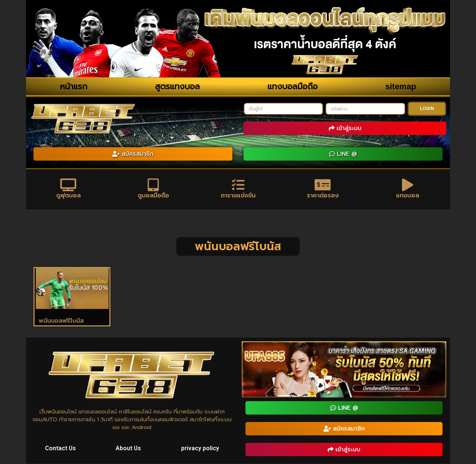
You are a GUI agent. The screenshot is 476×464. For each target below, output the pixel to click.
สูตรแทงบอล (177, 86)
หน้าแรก (74, 86)
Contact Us (61, 449)
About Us (129, 449)
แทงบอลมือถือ (292, 86)
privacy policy (200, 449)
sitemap (401, 86)
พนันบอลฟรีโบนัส (61, 321)
